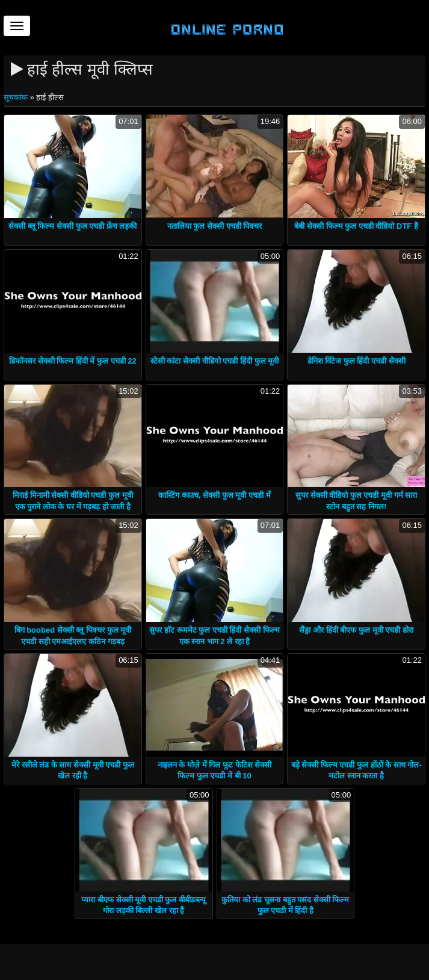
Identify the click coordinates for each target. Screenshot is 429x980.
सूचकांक (17, 97)
